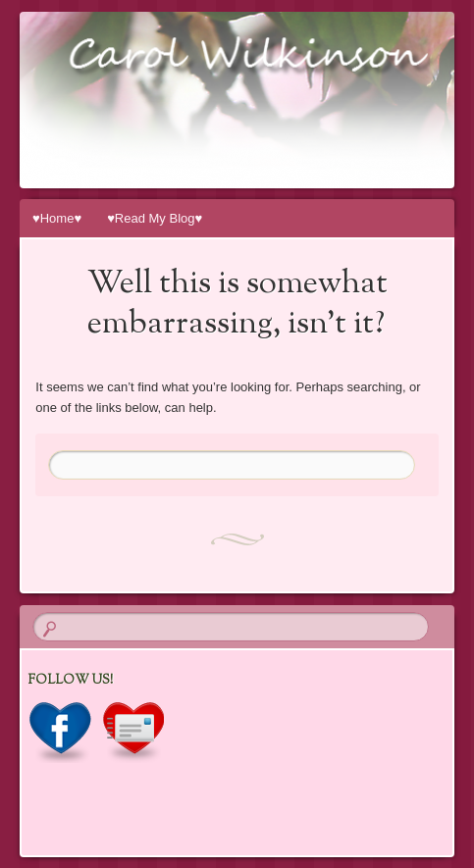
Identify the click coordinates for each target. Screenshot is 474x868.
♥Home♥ (57, 218)
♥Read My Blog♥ (155, 218)
